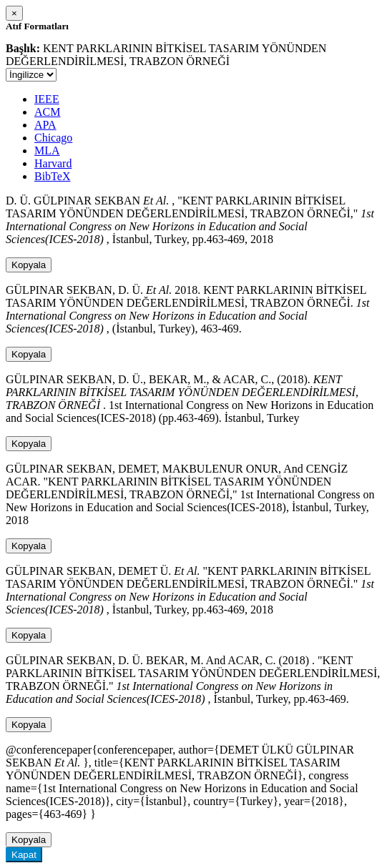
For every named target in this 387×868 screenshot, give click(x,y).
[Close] (14, 13)
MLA (47, 151)
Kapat (24, 855)
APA (45, 125)
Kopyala (29, 265)
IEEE (47, 99)
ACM (47, 112)
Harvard (53, 163)
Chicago (53, 138)
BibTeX (52, 176)
